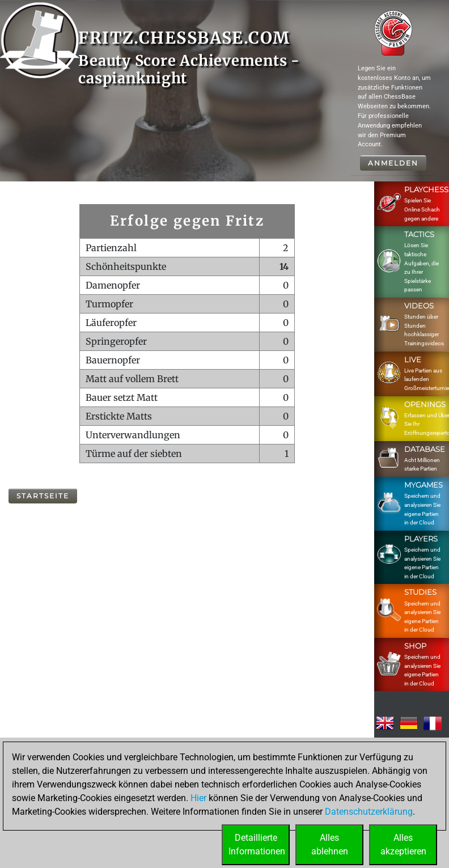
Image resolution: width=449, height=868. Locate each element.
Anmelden (393, 163)
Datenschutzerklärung (369, 812)
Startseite (43, 496)
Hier (198, 798)
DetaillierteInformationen (257, 844)
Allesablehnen (330, 844)
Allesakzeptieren (403, 844)
